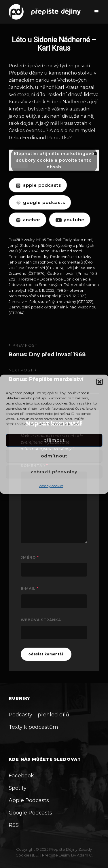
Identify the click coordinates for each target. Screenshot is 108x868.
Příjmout (54, 440)
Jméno (30, 557)
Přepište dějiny (63, 849)
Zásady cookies (51, 485)
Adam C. (85, 855)
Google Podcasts (30, 813)
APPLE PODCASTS (38, 185)
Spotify (18, 788)
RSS (14, 825)
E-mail (30, 588)
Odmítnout (54, 456)
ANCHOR (28, 220)
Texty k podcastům (33, 727)
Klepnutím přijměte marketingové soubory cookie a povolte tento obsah (54, 160)
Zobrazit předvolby (54, 472)
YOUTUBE (70, 220)
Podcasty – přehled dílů (39, 715)
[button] (99, 381)
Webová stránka (41, 620)
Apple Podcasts (29, 800)
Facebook (21, 776)
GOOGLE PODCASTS (40, 202)
